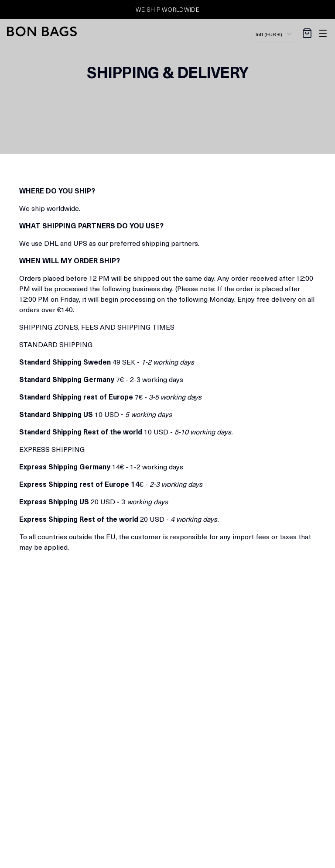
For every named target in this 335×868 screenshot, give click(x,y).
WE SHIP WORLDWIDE (167, 10)
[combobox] (274, 34)
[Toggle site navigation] (323, 33)
